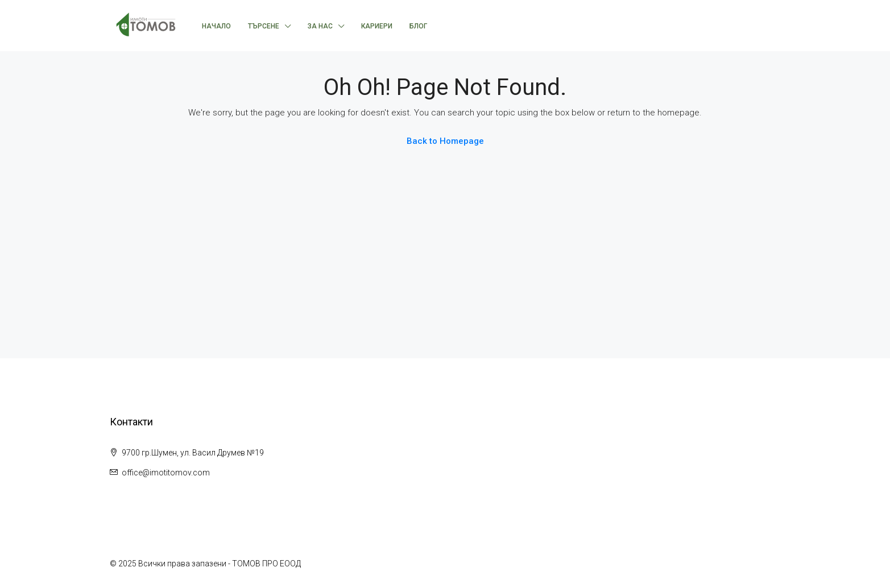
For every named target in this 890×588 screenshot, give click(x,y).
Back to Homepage (445, 141)
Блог (418, 26)
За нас (320, 26)
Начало (216, 26)
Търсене (264, 26)
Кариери (377, 26)
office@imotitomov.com (166, 473)
